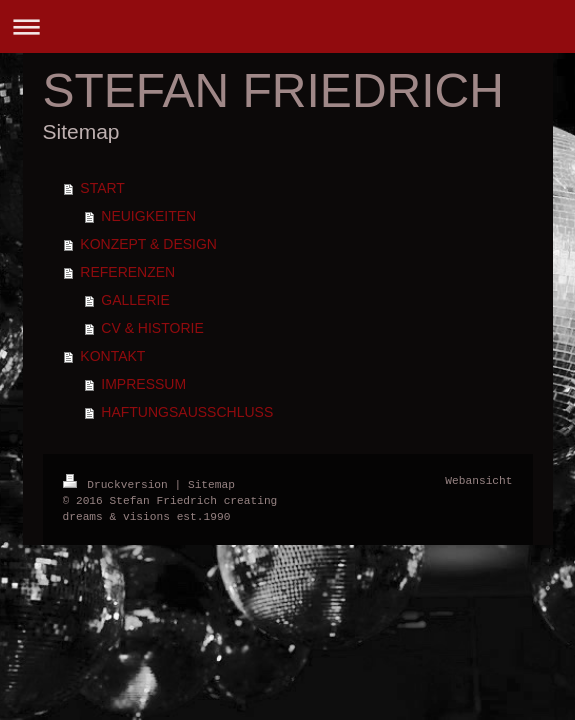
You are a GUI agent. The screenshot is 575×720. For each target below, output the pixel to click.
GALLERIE (135, 300)
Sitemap (211, 483)
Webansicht (478, 481)
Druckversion (119, 483)
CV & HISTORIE (152, 328)
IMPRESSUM (143, 384)
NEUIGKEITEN (148, 216)
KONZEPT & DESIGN (148, 244)
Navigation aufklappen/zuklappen (287, 26)
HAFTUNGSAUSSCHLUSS (187, 412)
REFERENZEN (127, 272)
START (102, 188)
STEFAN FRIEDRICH (273, 90)
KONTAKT (112, 356)
